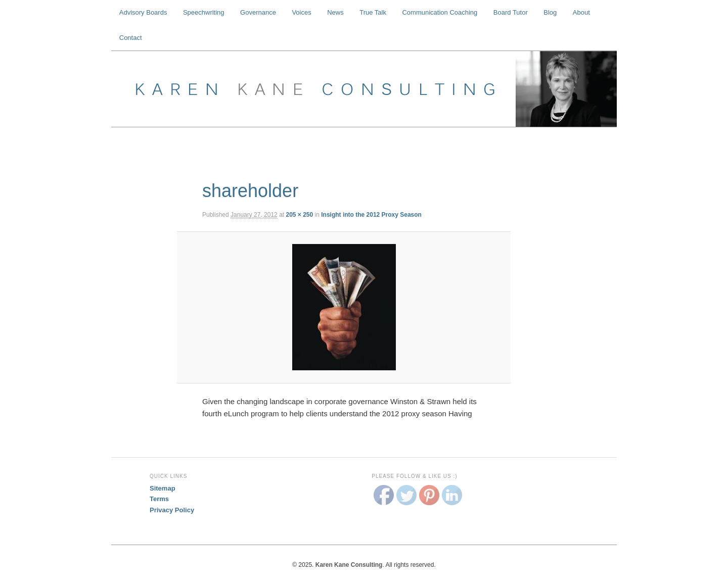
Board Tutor (511, 12)
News (335, 12)
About (581, 12)
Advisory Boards (143, 12)
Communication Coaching (440, 12)
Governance (258, 12)
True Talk (373, 12)
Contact (131, 38)
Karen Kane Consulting (364, 89)
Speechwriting (204, 12)
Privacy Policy (172, 510)
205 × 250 (299, 215)
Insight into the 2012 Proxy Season (371, 215)
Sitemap (163, 488)
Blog (550, 12)
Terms (159, 499)
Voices (301, 12)
